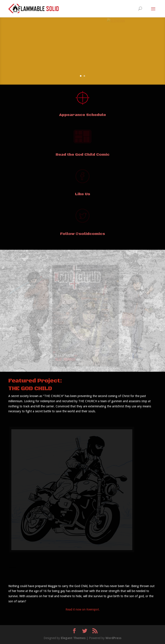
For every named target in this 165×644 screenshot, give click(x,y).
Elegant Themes (73, 638)
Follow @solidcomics (83, 234)
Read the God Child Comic (83, 155)
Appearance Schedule (82, 115)
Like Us (83, 194)
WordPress (113, 638)
